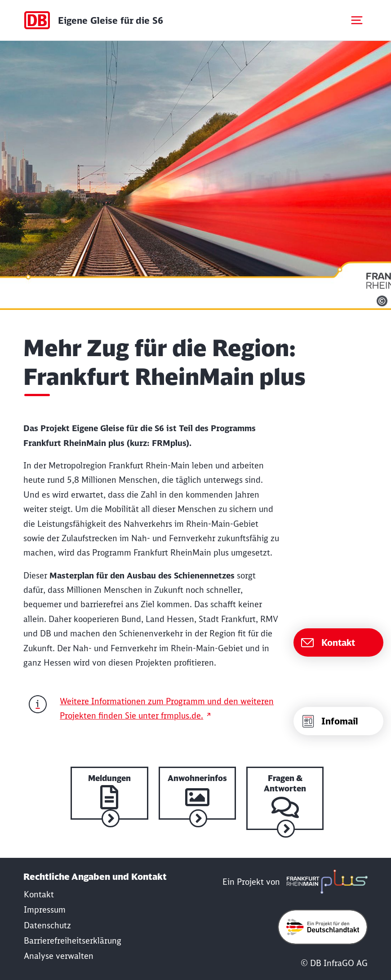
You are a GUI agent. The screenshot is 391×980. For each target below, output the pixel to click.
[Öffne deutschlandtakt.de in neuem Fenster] (323, 927)
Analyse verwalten (59, 956)
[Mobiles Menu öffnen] (357, 20)
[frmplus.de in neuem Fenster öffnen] (325, 882)
